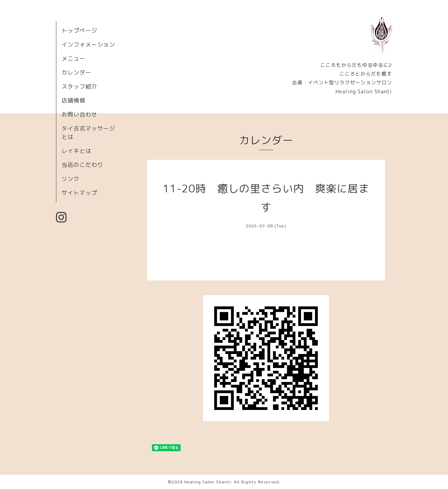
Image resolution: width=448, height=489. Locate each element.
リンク (71, 179)
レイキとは (76, 151)
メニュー (73, 58)
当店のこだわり (82, 165)
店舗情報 (73, 100)
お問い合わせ (79, 114)
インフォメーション (88, 44)
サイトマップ (79, 193)
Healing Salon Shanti (208, 482)
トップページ (79, 30)
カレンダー (76, 72)
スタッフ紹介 (79, 86)
